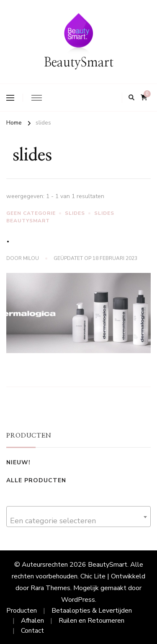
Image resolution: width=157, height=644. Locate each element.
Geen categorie (31, 213)
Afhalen (32, 621)
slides (75, 213)
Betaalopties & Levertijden (92, 611)
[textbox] (78, 521)
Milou (31, 258)
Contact (32, 631)
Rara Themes (50, 588)
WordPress (78, 600)
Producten (22, 611)
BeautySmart (79, 63)
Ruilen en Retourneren (91, 621)
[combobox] (78, 517)
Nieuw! (18, 462)
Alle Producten (36, 480)
